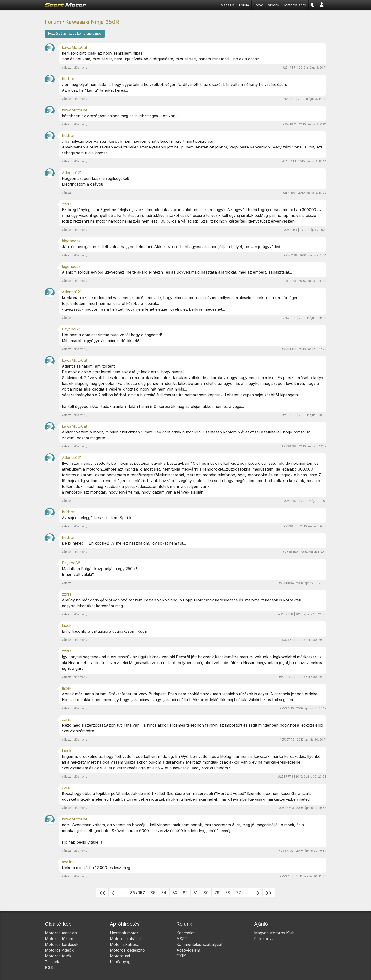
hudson (69, 79)
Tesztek (52, 962)
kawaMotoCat (74, 47)
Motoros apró (295, 5)
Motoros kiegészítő (127, 950)
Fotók (258, 5)
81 (196, 893)
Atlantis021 (72, 173)
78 (228, 893)
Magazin (227, 5)
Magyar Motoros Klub (274, 933)
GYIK (181, 956)
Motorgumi (120, 956)
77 (239, 893)
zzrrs (67, 204)
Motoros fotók (58, 956)
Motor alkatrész (124, 944)
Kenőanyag (120, 962)
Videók (274, 5)
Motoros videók (59, 950)
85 (153, 893)
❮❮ (102, 893)
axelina (68, 862)
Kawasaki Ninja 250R (92, 22)
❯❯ (269, 893)
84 (164, 893)
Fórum (244, 5)
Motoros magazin (61, 933)
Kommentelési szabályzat (199, 944)
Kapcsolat (185, 933)
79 (217, 893)
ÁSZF (182, 939)
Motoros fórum (59, 939)
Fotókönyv (264, 939)
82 (185, 893)
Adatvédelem (188, 950)
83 (175, 893)
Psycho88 (71, 329)
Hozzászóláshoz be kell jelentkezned (75, 34)
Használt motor (124, 933)
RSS (49, 967)
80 (206, 893)
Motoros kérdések (62, 944)
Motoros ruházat (125, 939)
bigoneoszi (72, 241)
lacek (67, 625)
